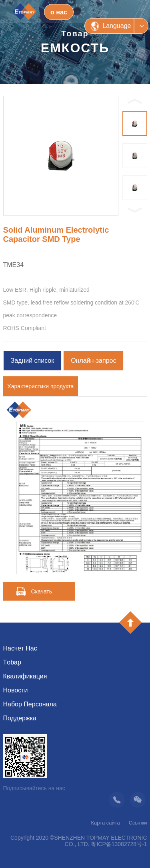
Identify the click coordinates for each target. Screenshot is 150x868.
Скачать (42, 591)
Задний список (33, 361)
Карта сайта (105, 823)
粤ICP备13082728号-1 (119, 844)
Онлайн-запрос (93, 361)
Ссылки (138, 823)
